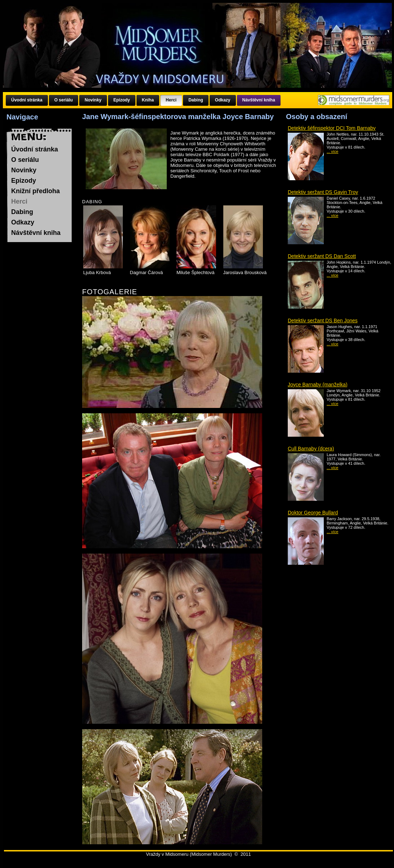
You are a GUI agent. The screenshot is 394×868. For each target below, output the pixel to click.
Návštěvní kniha (36, 233)
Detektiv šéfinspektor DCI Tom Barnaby (332, 128)
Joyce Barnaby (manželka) (318, 385)
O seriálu (25, 160)
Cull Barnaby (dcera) (311, 449)
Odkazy (23, 222)
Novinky (24, 170)
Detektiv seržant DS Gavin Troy (323, 192)
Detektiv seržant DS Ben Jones (323, 321)
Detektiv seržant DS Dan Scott (322, 256)
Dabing (22, 212)
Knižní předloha (35, 191)
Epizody (24, 181)
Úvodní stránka (35, 149)
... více (332, 151)
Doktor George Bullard (313, 513)
